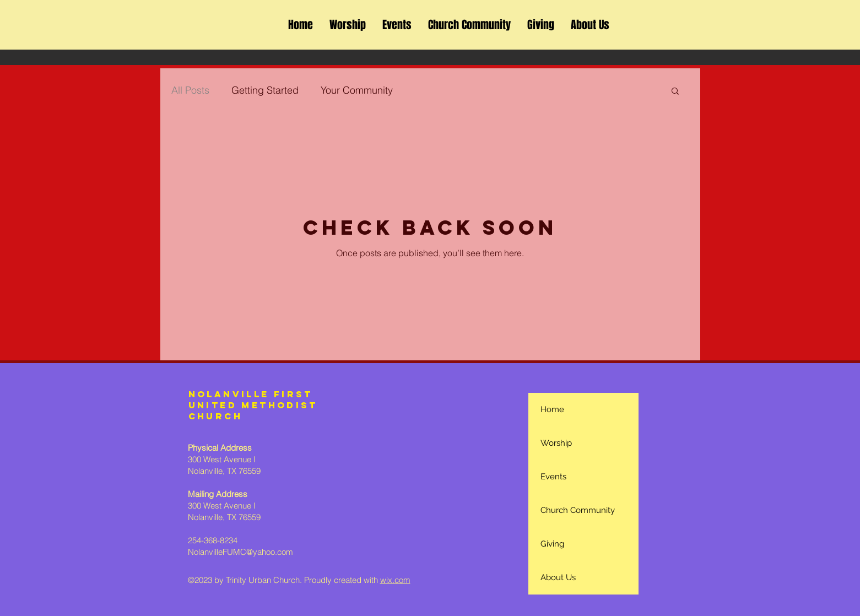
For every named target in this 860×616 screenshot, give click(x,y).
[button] (675, 92)
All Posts (190, 90)
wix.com (395, 580)
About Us (558, 577)
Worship (556, 443)
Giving (552, 544)
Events (553, 477)
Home (552, 409)
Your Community (357, 90)
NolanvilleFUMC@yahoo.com (240, 552)
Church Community (578, 510)
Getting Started (265, 90)
